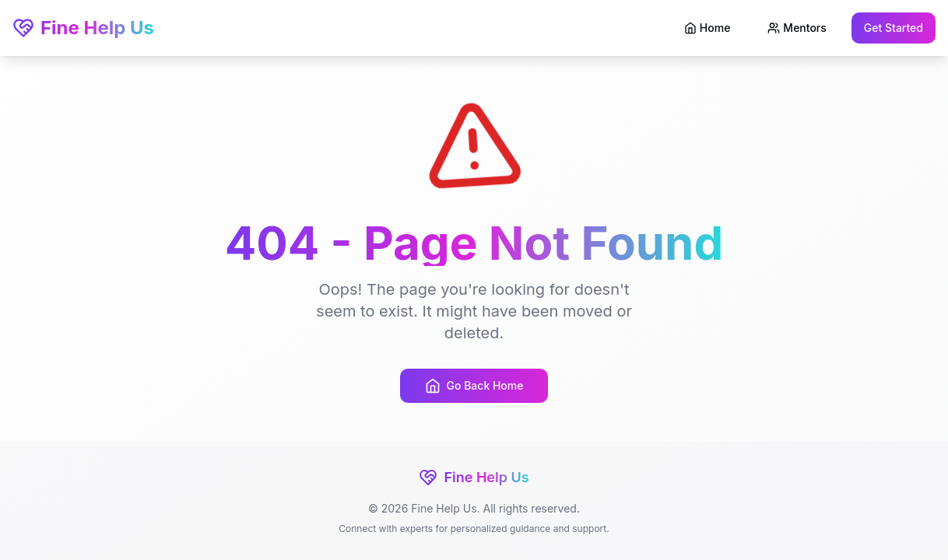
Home (707, 28)
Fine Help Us (83, 28)
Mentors (797, 28)
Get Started (894, 28)
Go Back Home (474, 386)
